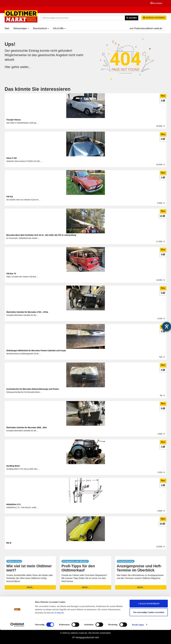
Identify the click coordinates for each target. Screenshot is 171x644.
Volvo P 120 (11, 158)
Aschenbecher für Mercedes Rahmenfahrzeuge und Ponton (33, 389)
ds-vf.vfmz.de (58, 627)
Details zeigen (138, 639)
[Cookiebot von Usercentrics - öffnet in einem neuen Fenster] (17, 639)
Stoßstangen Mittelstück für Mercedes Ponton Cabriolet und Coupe (36, 351)
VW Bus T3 (11, 274)
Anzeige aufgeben (154, 18)
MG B (9, 543)
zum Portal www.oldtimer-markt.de (146, 28)
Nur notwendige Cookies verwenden (149, 626)
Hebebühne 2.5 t (13, 504)
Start (7, 28)
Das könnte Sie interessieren (38, 89)
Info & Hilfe (59, 28)
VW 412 (10, 197)
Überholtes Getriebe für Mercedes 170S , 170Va (27, 312)
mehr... (30, 587)
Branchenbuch (41, 28)
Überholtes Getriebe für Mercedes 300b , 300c (27, 428)
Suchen (132, 18)
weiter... (26, 67)
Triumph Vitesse (13, 120)
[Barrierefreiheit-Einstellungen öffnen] (167, 326)
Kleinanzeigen (21, 28)
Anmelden (156, 3)
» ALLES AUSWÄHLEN (149, 618)
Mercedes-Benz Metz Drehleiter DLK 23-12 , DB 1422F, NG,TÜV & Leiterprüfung (41, 235)
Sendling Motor (13, 466)
